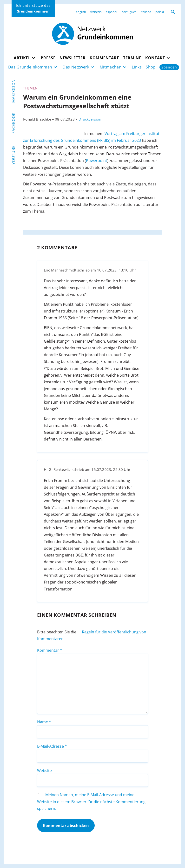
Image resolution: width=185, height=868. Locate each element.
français (96, 12)
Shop (151, 67)
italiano (146, 12)
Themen (30, 88)
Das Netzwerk (76, 67)
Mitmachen (111, 67)
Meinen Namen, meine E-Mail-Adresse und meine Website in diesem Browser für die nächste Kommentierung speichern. (91, 801)
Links (137, 67)
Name (44, 722)
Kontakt (155, 58)
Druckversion (90, 119)
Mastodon (13, 91)
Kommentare (104, 58)
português (129, 12)
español (111, 12)
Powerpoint (97, 161)
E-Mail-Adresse (52, 746)
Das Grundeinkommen (30, 67)
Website (44, 771)
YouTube (13, 155)
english (81, 12)
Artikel (22, 58)
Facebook (13, 123)
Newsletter (73, 58)
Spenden (169, 67)
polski (160, 12)
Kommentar (50, 650)
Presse (48, 58)
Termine (132, 58)
